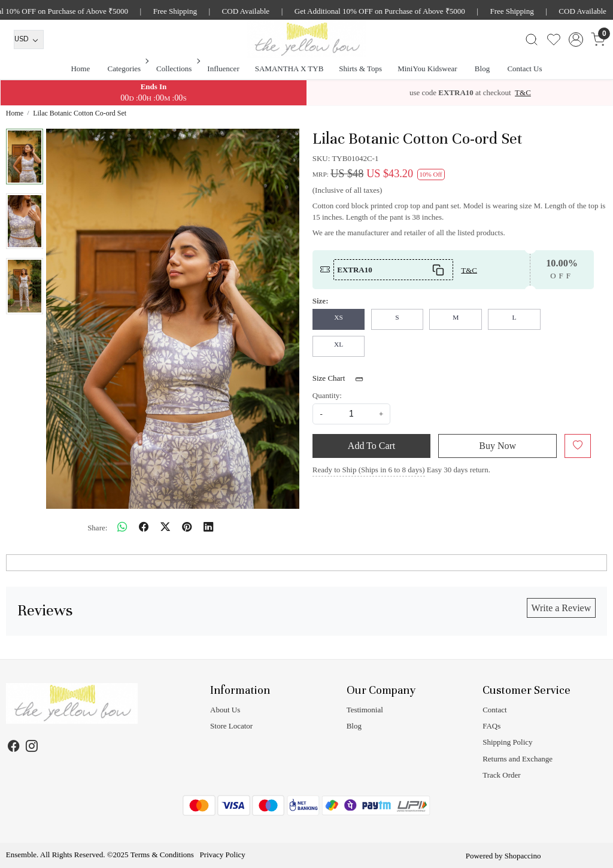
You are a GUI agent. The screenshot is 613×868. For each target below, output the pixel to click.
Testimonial (365, 710)
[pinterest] (187, 528)
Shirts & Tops (360, 69)
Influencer (223, 69)
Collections (177, 69)
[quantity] (351, 414)
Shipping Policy (507, 742)
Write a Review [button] (561, 608)
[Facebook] (14, 748)
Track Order (501, 775)
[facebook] (144, 528)
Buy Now (497, 446)
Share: (97, 528)
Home (80, 69)
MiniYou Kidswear (427, 69)
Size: (321, 301)
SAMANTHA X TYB (289, 69)
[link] (531, 40)
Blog (482, 69)
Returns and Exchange (518, 759)
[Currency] (29, 40)
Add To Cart (371, 446)
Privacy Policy (223, 855)
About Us (225, 710)
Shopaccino (523, 856)
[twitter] (165, 528)
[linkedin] (208, 528)
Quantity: (327, 395)
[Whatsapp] (122, 528)
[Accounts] (576, 40)
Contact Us (524, 69)
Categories (128, 69)
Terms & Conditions (162, 855)
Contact (494, 710)
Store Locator (231, 726)
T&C (523, 92)
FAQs (491, 726)
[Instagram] (32, 748)
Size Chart (342, 379)
